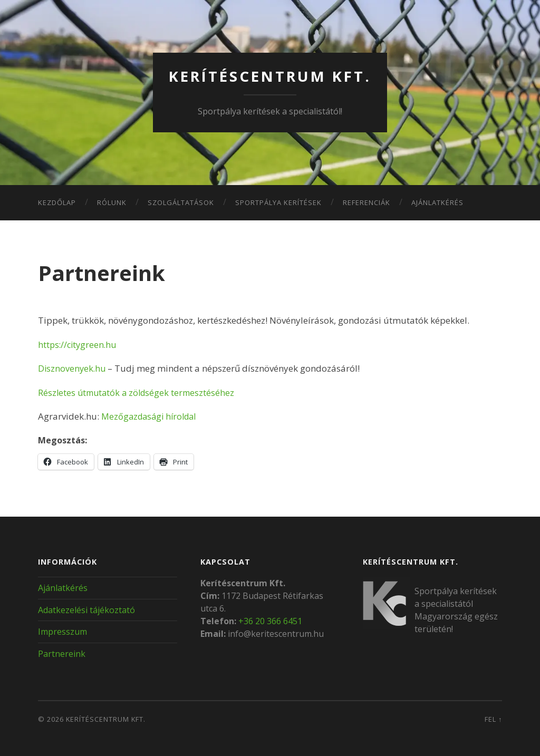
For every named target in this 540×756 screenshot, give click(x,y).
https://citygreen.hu (79, 344)
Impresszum (62, 632)
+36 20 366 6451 (270, 621)
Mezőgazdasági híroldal (152, 416)
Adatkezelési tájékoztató (86, 609)
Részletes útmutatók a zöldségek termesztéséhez (139, 392)
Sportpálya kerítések (278, 202)
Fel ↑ (493, 719)
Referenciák (367, 202)
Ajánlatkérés (437, 202)
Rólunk (112, 202)
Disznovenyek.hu (73, 368)
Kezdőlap (57, 202)
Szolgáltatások (181, 202)
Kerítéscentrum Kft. (270, 76)
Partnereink (62, 654)
